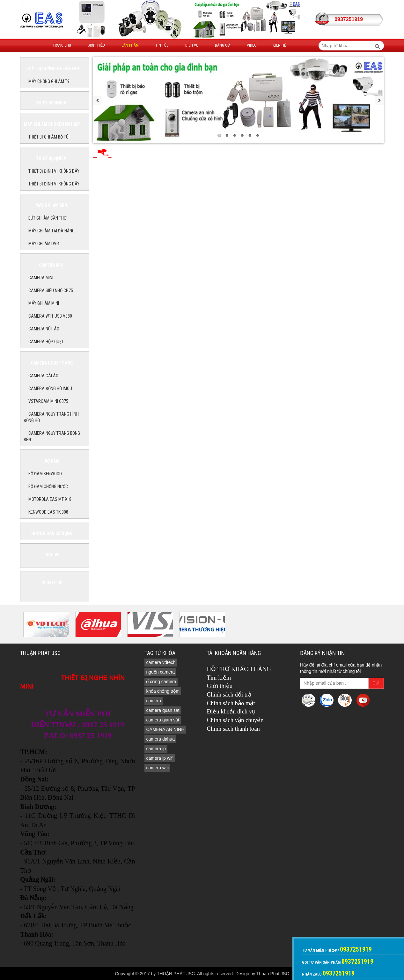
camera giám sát (162, 720)
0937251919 (349, 19)
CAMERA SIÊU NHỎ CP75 (51, 290)
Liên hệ (280, 45)
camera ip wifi (160, 758)
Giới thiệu (96, 45)
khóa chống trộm (163, 691)
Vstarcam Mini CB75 (48, 401)
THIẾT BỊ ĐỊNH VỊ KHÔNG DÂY (54, 171)
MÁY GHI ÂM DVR (44, 244)
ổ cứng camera (161, 682)
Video (252, 45)
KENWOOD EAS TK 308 (48, 512)
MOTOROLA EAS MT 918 (50, 499)
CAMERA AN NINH (165, 729)
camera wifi (157, 768)
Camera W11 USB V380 (50, 316)
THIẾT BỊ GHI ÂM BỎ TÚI (49, 137)
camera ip (156, 749)
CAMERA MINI (41, 278)
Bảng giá (223, 45)
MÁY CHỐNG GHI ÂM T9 (49, 81)
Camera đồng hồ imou (50, 388)
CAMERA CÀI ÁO (43, 376)
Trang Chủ (62, 45)
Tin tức (162, 45)
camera (154, 701)
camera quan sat (163, 710)
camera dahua (160, 739)
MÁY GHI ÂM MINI (44, 303)
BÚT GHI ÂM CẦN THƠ (47, 218)
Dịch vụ (192, 45)
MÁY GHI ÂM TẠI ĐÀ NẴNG (51, 231)
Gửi (376, 683)
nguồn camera (160, 672)
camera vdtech (161, 662)
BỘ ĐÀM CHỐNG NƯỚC (48, 486)
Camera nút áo (44, 329)
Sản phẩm (130, 45)
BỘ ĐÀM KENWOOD (45, 474)
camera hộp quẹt (46, 342)
